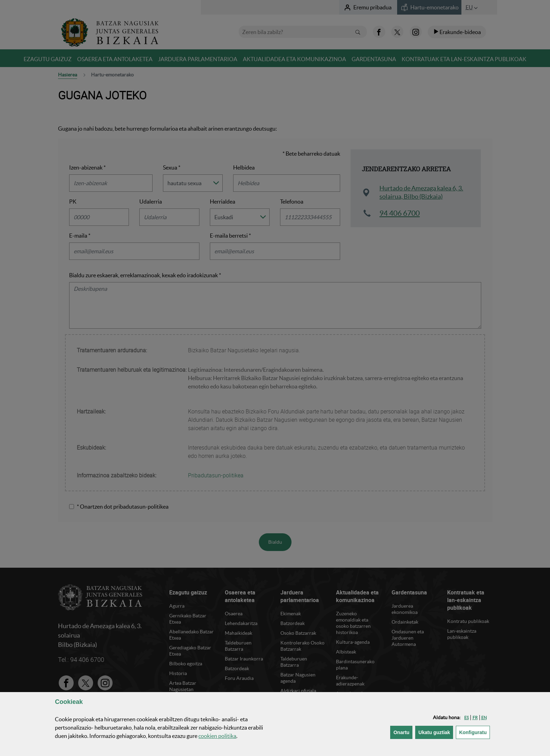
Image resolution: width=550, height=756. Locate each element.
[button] (466, 718)
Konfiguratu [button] (474, 732)
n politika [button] (217, 736)
